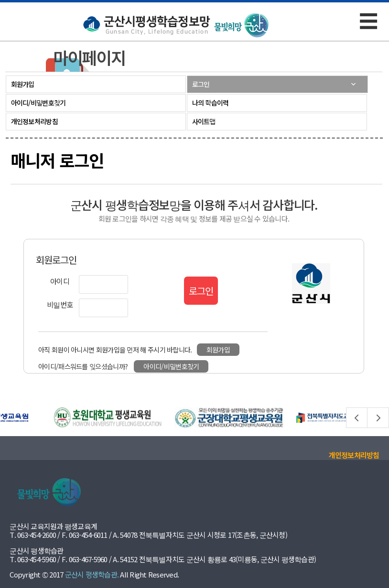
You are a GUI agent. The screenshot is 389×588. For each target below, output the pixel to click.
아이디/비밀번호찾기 (38, 103)
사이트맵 (204, 121)
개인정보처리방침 (34, 121)
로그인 (201, 84)
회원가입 (23, 84)
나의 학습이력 (211, 103)
